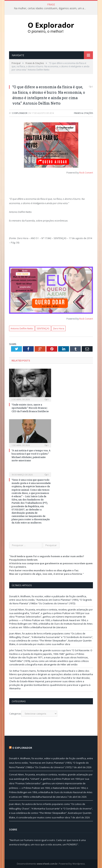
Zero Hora (59, 328)
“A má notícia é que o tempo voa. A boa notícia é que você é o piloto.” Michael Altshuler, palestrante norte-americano (31, 455)
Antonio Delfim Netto (22, 328)
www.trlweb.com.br (47, 864)
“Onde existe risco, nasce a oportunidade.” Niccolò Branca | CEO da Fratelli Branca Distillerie (30, 408)
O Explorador (20, 113)
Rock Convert (86, 173)
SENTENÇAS (43, 328)
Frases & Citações (83, 113)
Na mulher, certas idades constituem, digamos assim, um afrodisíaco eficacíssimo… (51, 8)
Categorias (15, 714)
